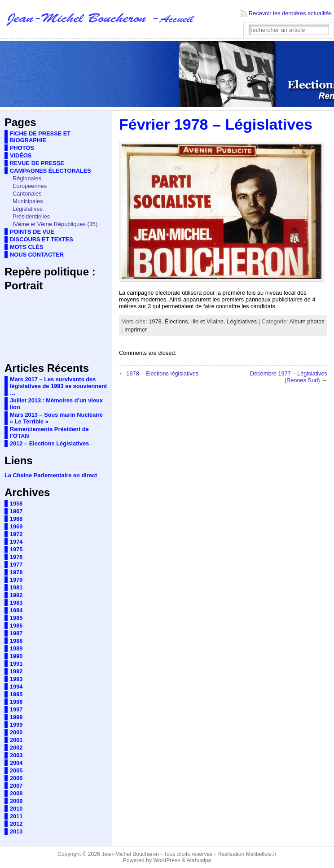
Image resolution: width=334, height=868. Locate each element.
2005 (16, 770)
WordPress (167, 860)
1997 (16, 709)
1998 (16, 717)
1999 (16, 725)
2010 (16, 809)
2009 (16, 801)
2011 (16, 816)
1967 (16, 511)
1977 (16, 565)
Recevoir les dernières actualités (290, 13)
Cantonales (27, 194)
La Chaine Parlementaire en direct (51, 475)
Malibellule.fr (261, 854)
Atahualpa (199, 860)
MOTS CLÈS (27, 247)
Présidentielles (31, 216)
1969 (16, 526)
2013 (16, 831)
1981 (16, 587)
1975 (16, 549)
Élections (176, 321)
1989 (16, 648)
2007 (16, 786)
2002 (16, 748)
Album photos (307, 321)
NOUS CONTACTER (37, 255)
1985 (16, 618)
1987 (16, 633)
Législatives (28, 209)
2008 (16, 793)
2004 (16, 763)
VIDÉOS (21, 155)
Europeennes (30, 186)
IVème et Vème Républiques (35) (55, 224)
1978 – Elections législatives (162, 373)
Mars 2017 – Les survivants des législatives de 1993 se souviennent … (58, 386)
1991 (16, 664)
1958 (16, 504)
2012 (16, 824)
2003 (16, 755)
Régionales (27, 178)
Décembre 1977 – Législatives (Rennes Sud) (289, 377)
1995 (16, 694)
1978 (16, 572)
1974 (16, 542)
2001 (16, 740)
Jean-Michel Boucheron (130, 854)
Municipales (28, 201)
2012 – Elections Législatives (49, 443)
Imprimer (136, 329)
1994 (16, 687)
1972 (16, 534)
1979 (16, 580)
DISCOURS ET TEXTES (42, 239)
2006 (16, 778)
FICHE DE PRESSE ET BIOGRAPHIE (40, 137)
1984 (16, 610)
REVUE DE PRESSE (37, 163)
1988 (16, 641)
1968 (16, 519)
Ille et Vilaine (207, 321)
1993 (16, 679)
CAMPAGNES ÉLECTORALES (51, 171)
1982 (16, 595)
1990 (16, 656)
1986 (16, 626)
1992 (16, 671)
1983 (16, 603)
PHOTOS (22, 148)
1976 (16, 557)
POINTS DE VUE (32, 232)
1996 (16, 702)
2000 (16, 732)
